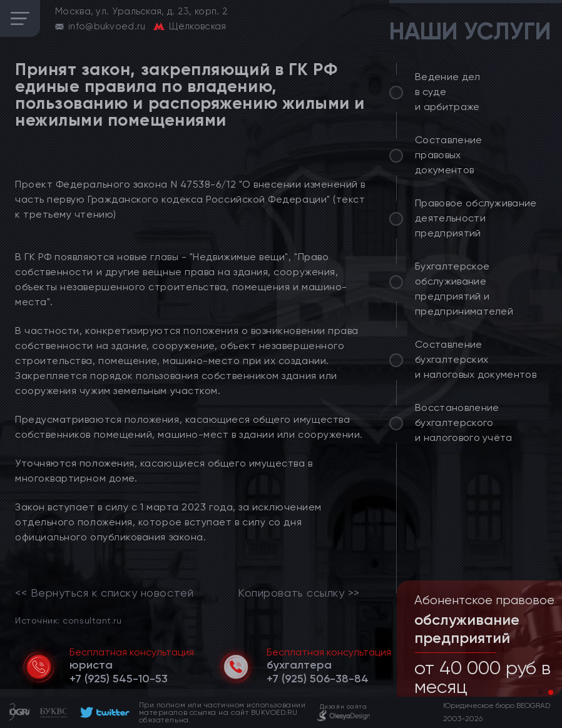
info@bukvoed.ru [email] (107, 26)
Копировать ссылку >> (299, 593)
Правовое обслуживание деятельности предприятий (476, 218)
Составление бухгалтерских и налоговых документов (476, 359)
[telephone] (119, 679)
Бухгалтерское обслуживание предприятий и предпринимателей (464, 289)
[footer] (103, 712)
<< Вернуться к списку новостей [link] (104, 593)
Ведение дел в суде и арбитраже (448, 92)
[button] (541, 692)
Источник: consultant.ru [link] (68, 620)
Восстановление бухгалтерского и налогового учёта (464, 422)
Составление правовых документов (449, 155)
